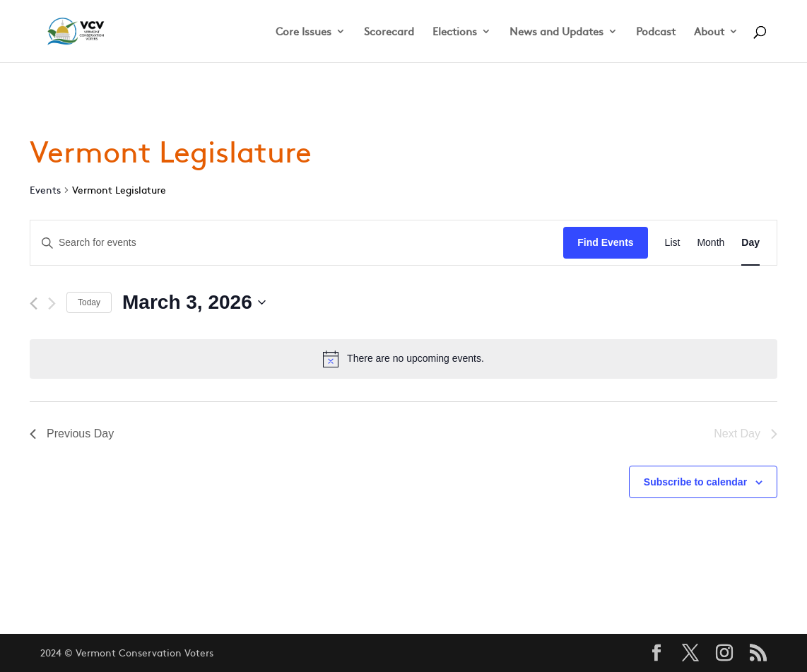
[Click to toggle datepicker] (194, 302)
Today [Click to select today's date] (89, 302)
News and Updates (556, 32)
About (709, 32)
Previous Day (72, 434)
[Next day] (52, 303)
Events (45, 190)
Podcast (656, 32)
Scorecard (389, 32)
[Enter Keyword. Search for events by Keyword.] (297, 243)
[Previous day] (34, 303)
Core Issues (304, 32)
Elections (455, 32)
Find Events (605, 242)
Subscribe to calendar (695, 482)
